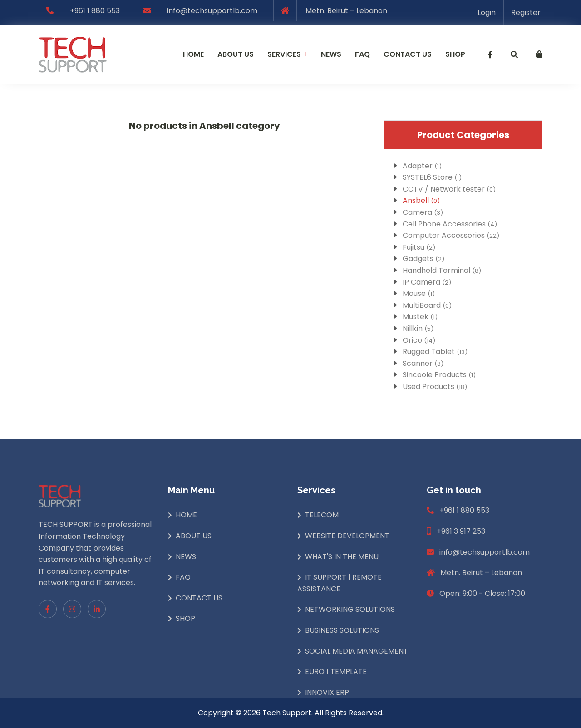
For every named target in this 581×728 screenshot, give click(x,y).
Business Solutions (342, 630)
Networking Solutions (350, 609)
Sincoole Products (439, 375)
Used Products (435, 386)
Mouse (419, 293)
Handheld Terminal (442, 270)
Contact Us (199, 598)
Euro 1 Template (336, 671)
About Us (194, 536)
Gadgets (423, 258)
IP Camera (427, 282)
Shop (455, 54)
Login (487, 12)
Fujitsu (419, 247)
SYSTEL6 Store (432, 177)
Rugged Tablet (435, 352)
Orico (419, 340)
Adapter (422, 166)
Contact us (408, 54)
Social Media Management (357, 651)
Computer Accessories (451, 235)
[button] (490, 54)
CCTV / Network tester (449, 189)
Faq (362, 54)
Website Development (347, 536)
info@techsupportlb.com (212, 11)
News (331, 54)
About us (236, 54)
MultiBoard (427, 305)
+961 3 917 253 (461, 531)
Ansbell (421, 200)
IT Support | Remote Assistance (340, 583)
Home (193, 54)
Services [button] (287, 54)
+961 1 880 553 (95, 11)
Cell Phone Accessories (450, 224)
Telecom (322, 515)
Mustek (420, 317)
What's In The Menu (342, 557)
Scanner (423, 363)
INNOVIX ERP (327, 692)
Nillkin (418, 328)
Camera (423, 212)
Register (526, 12)
